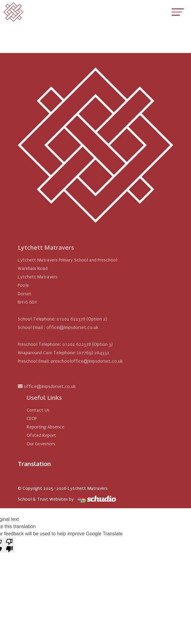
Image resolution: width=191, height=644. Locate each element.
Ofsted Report (48, 435)
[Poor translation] (9, 545)
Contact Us (45, 410)
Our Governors (48, 444)
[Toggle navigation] (178, 12)
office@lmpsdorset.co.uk (50, 393)
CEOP (39, 418)
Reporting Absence (52, 427)
